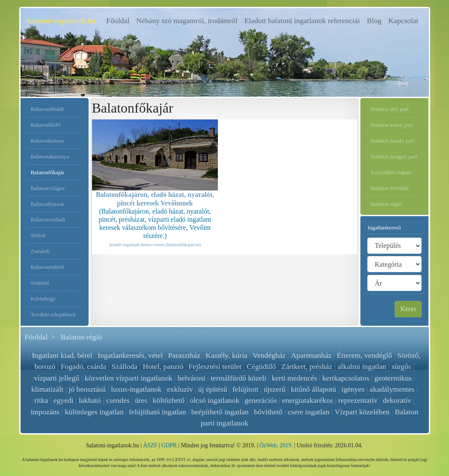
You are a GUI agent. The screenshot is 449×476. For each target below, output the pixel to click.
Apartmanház (311, 355)
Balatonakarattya (50, 156)
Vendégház (269, 355)
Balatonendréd (47, 267)
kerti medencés (294, 378)
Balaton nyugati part (394, 156)
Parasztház (184, 355)
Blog (374, 21)
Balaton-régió (386, 204)
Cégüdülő (262, 366)
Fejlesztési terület (215, 366)
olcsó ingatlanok (214, 400)
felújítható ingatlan (157, 412)
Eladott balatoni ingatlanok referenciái (302, 21)
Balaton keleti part (392, 125)
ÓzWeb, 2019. (276, 445)
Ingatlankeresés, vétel (131, 355)
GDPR (169, 445)
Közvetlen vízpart (391, 172)
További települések (54, 314)
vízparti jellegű (56, 378)
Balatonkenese (47, 141)
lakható (90, 400)
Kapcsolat (403, 21)
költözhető (169, 400)
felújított (245, 389)
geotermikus (393, 378)
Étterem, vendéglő (364, 355)
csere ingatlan (308, 412)
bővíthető (268, 412)
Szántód (40, 283)
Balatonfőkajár (48, 172)
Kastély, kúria (227, 355)
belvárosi (192, 378)
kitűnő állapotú (313, 389)
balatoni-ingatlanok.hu (61, 21)
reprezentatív (358, 400)
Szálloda (125, 366)
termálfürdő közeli (238, 378)
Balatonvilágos (48, 188)
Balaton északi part (393, 141)
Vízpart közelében (362, 412)
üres (141, 400)
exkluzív (180, 389)
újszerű (275, 389)
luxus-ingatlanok (136, 389)
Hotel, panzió (163, 366)
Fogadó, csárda (84, 366)
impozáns (45, 412)
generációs (261, 400)
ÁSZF (150, 445)
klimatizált (47, 389)
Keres (408, 309)
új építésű (213, 389)
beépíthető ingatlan (220, 412)
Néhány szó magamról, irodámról (187, 21)
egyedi (64, 400)
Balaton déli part (390, 109)
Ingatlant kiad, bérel (62, 355)
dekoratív (397, 400)
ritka (41, 400)
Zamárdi (40, 251)
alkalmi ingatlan (362, 366)
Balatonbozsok (48, 204)
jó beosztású (87, 389)
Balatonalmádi (47, 109)
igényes (353, 389)
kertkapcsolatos (346, 378)
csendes (118, 400)
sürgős (401, 366)
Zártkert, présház (307, 366)
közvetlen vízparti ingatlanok (129, 378)
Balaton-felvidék (390, 188)
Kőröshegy (43, 299)
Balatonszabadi (48, 219)
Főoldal (120, 20)
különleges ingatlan (94, 412)
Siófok (38, 235)
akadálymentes (392, 389)
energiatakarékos (308, 400)
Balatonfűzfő (46, 125)
